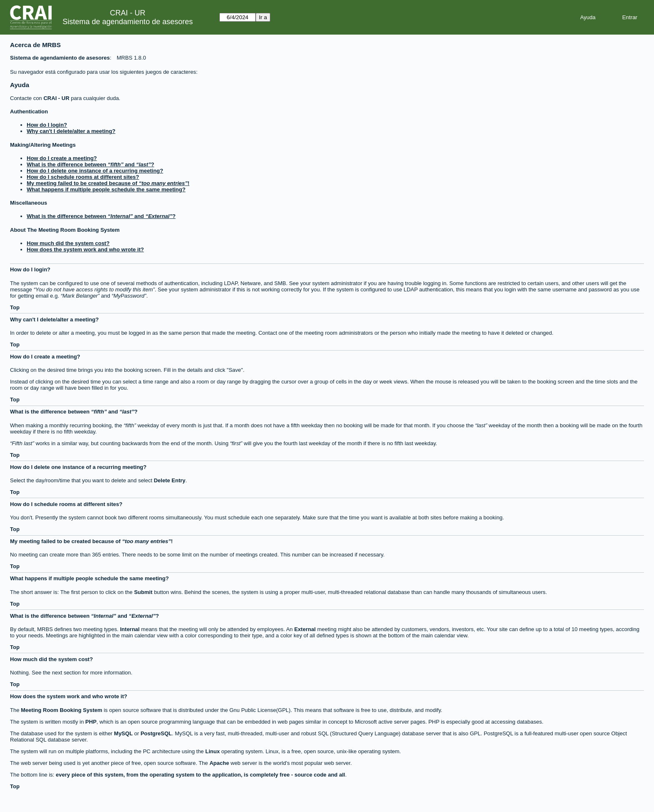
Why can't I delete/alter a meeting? (71, 131)
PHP (91, 722)
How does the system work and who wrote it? (85, 249)
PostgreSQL (156, 733)
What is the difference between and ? (91, 164)
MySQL (123, 733)
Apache (219, 763)
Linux (213, 751)
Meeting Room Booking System (62, 710)
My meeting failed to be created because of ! (108, 183)
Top (15, 307)
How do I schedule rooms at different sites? (83, 177)
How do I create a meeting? (62, 158)
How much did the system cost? (68, 243)
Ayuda (588, 17)
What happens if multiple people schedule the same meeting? (106, 189)
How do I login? (47, 125)
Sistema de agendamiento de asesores (128, 22)
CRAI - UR (56, 98)
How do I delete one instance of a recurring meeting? (95, 171)
